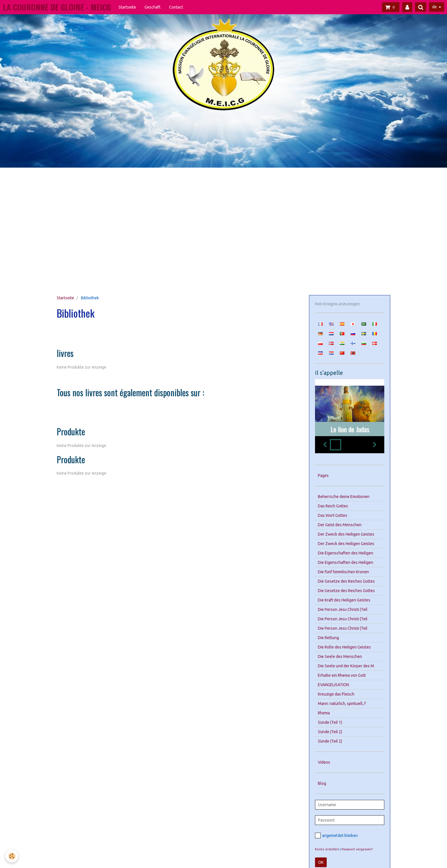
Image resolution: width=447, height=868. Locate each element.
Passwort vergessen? (357, 849)
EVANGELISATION (333, 685)
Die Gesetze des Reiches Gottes (346, 581)
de (434, 7)
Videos (324, 762)
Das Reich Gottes (333, 506)
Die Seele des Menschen (340, 656)
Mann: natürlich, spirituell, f (342, 704)
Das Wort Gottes (333, 515)
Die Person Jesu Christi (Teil (343, 609)
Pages (323, 475)
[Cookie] (12, 856)
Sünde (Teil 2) (330, 732)
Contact (176, 7)
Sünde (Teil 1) (330, 722)
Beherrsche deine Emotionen (344, 497)
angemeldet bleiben (336, 836)
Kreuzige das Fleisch (336, 694)
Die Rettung (328, 638)
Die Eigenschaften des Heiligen (346, 553)
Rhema (324, 713)
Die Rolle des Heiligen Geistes (344, 647)
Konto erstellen (327, 849)
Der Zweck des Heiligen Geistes (346, 534)
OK (321, 862)
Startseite (127, 7)
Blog (322, 783)
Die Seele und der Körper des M (346, 666)
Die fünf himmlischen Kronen (343, 572)
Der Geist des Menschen (340, 525)
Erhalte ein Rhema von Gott (342, 675)
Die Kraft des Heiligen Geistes (344, 600)
